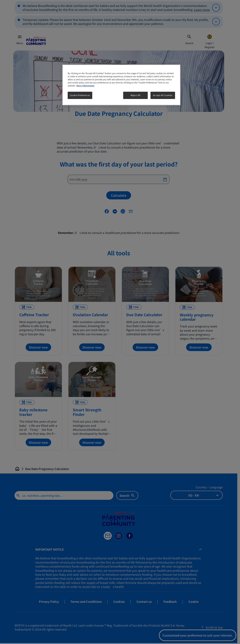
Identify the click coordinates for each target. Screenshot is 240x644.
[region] (121, 85)
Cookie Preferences (80, 95)
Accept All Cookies (163, 95)
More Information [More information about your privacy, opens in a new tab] (85, 86)
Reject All (136, 95)
